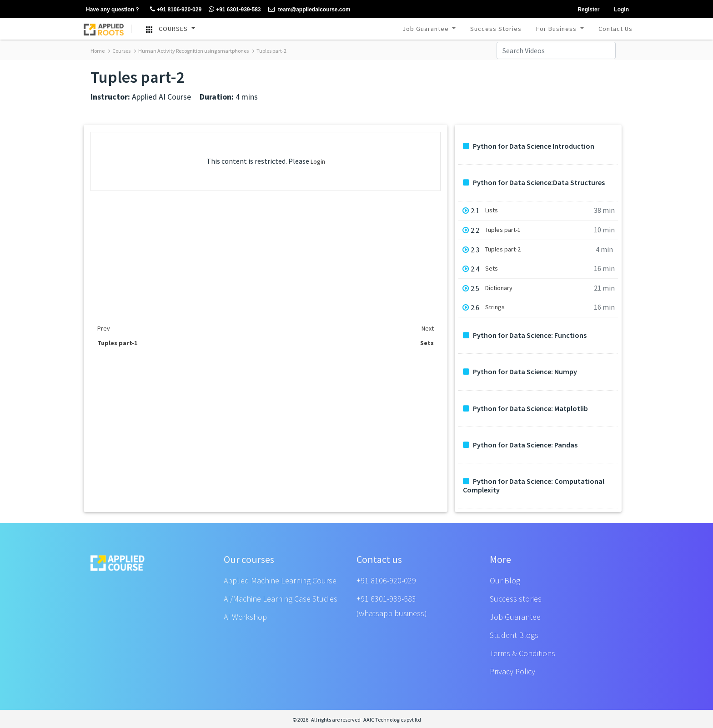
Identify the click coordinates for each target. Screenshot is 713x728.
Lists (492, 210)
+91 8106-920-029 (386, 580)
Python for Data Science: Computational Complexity (534, 486)
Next (428, 328)
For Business (557, 29)
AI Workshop (245, 617)
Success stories (516, 599)
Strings (495, 307)
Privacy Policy (512, 671)
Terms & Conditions (522, 653)
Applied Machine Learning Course (280, 580)
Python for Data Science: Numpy (520, 372)
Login (318, 161)
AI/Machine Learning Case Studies (281, 599)
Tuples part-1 (503, 230)
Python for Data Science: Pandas (520, 445)
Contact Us (615, 29)
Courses (119, 51)
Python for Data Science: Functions (525, 335)
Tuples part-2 (269, 51)
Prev (104, 328)
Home (98, 51)
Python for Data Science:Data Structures (534, 183)
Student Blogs (514, 635)
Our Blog (505, 580)
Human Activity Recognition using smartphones (191, 51)
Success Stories (496, 29)
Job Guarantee (427, 29)
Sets (492, 269)
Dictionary (499, 288)
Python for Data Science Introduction (529, 146)
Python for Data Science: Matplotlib (525, 409)
